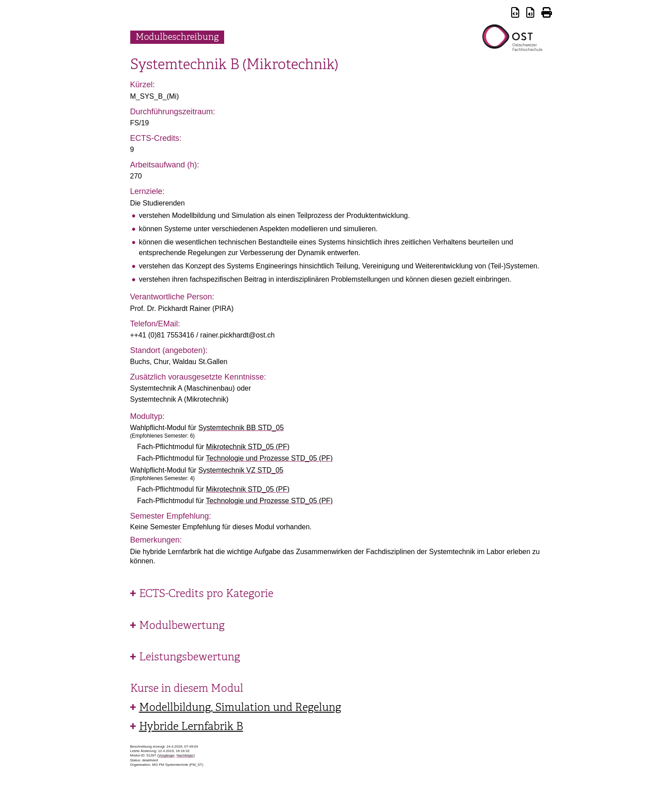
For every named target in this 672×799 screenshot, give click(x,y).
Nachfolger (185, 755)
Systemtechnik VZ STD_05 (241, 470)
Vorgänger (167, 755)
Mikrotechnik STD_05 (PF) (248, 447)
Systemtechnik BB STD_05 (241, 428)
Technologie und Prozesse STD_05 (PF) (269, 458)
